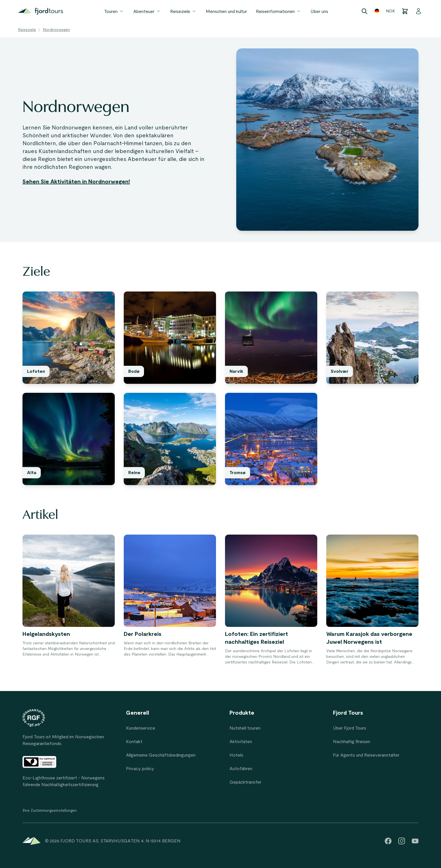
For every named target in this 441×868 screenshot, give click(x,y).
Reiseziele (184, 11)
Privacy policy (140, 769)
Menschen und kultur (226, 12)
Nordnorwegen (56, 30)
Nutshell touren (245, 728)
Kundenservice (141, 728)
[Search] (364, 11)
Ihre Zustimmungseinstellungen (50, 811)
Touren (114, 11)
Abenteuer (147, 11)
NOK (390, 11)
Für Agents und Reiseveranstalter (366, 755)
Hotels (236, 755)
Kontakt (134, 742)
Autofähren (241, 769)
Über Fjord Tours (350, 728)
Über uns (319, 12)
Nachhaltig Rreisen (352, 742)
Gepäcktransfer (245, 782)
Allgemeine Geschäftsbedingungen (161, 755)
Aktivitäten (241, 742)
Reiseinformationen (279, 11)
